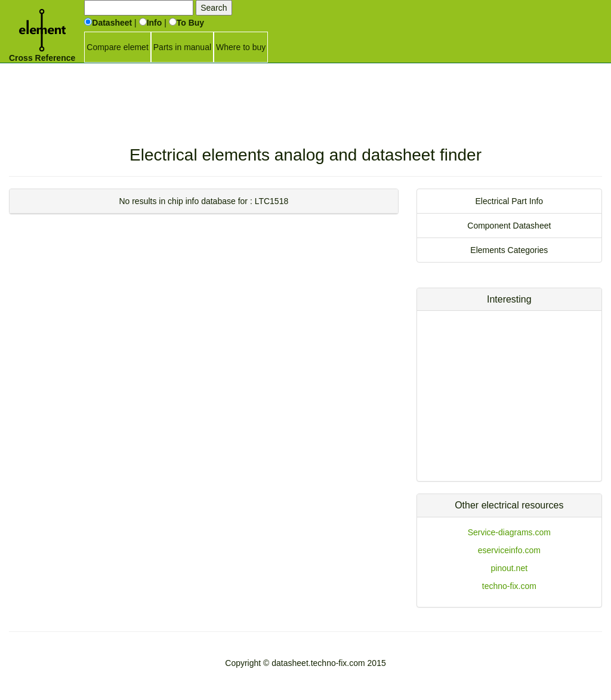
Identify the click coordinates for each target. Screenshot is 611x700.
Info (151, 23)
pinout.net (510, 568)
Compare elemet (118, 47)
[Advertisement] (305, 92)
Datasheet (108, 23)
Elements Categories (509, 250)
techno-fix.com (509, 586)
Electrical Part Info (510, 201)
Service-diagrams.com (509, 532)
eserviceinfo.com (509, 550)
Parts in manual (182, 47)
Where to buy (241, 47)
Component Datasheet (509, 226)
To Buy (186, 23)
